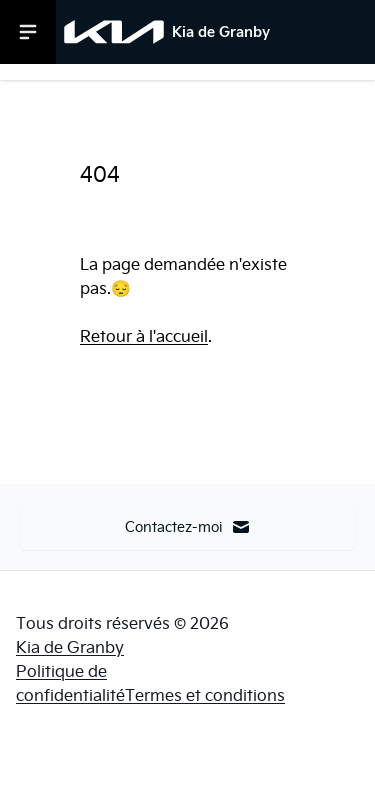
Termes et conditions (205, 695)
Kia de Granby (70, 647)
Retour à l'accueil (144, 336)
